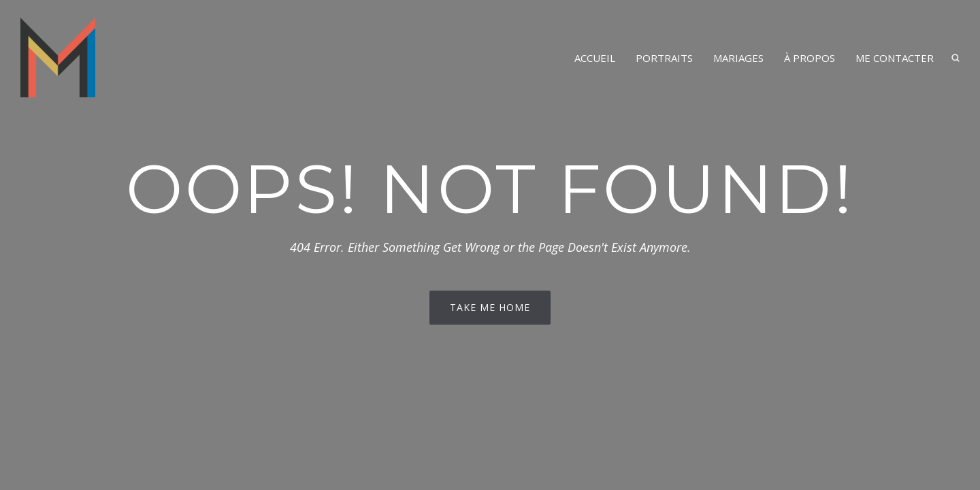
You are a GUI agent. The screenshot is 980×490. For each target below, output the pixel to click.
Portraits (664, 58)
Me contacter (895, 58)
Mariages (738, 58)
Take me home (490, 307)
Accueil (595, 58)
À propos (810, 58)
